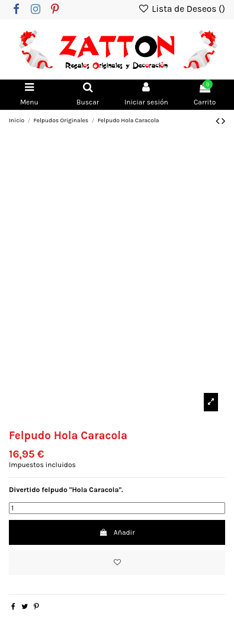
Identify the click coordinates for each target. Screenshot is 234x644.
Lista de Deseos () (182, 9)
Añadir (117, 532)
